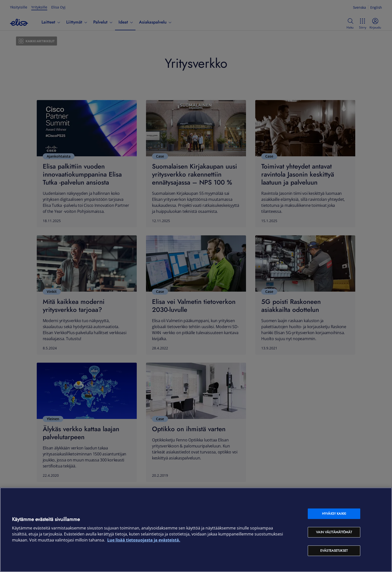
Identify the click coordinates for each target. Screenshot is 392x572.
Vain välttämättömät (334, 532)
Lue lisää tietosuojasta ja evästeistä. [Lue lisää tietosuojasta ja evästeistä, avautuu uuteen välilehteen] (144, 540)
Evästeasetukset (334, 551)
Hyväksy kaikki (334, 514)
